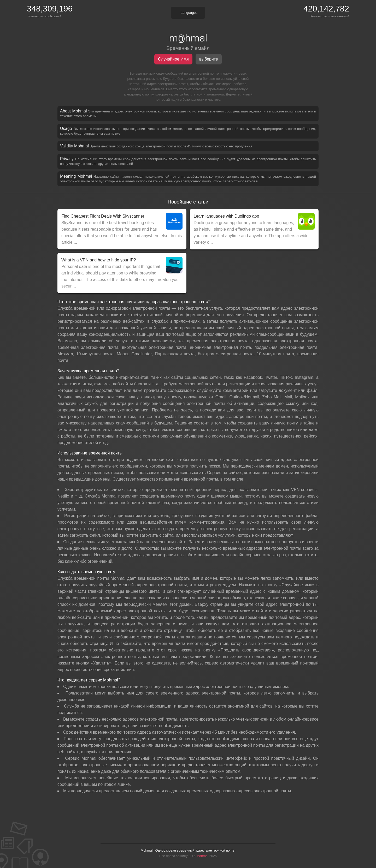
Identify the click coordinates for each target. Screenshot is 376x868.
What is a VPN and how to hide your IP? (99, 260)
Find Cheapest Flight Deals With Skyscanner (103, 216)
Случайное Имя (173, 59)
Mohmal (202, 856)
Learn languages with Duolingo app (227, 216)
